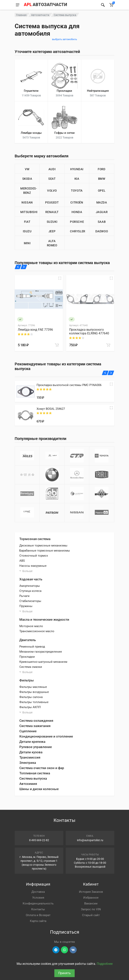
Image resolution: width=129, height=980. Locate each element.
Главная (21, 15)
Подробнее (105, 964)
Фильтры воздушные (34, 692)
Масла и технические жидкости (44, 620)
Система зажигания (35, 726)
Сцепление (28, 731)
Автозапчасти (40, 15)
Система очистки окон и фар (42, 768)
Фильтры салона (31, 697)
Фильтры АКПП (30, 707)
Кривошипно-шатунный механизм (43, 662)
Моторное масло (31, 626)
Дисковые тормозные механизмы (43, 546)
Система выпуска (33, 778)
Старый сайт (91, 915)
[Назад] (18, 267)
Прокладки (27, 657)
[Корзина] (111, 5)
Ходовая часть (31, 579)
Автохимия (28, 784)
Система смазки (31, 667)
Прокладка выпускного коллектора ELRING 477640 (89, 331)
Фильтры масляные (33, 687)
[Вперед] (24, 267)
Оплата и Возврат (38, 915)
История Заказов (91, 892)
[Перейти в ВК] (73, 950)
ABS (22, 561)
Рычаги (24, 596)
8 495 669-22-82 (39, 840)
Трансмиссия (30, 757)
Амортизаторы (30, 586)
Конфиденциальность (38, 903)
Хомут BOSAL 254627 (51, 409)
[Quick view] (111, 384)
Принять (64, 973)
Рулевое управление (36, 747)
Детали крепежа (32, 742)
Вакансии (91, 903)
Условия (38, 898)
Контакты (38, 909)
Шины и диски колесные (39, 789)
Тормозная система (35, 539)
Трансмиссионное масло (37, 631)
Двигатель (28, 640)
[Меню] (18, 5)
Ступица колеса (30, 591)
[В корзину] (57, 345)
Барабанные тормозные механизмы (45, 551)
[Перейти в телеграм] (56, 950)
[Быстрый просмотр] (60, 278)
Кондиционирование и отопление (46, 736)
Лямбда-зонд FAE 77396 (35, 330)
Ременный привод (32, 647)
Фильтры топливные (34, 702)
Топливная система (35, 773)
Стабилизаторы (30, 601)
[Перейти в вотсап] (64, 950)
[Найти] (103, 5)
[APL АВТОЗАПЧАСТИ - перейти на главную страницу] (45, 5)
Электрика (28, 763)
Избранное (91, 898)
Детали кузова (31, 752)
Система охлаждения (36, 721)
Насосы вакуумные (33, 566)
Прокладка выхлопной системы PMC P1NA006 (69, 385)
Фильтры (27, 680)
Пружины (26, 606)
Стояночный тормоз (34, 556)
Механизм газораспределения (41, 652)
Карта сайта (38, 921)
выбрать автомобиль (64, 39)
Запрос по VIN (91, 909)
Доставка (38, 892)
